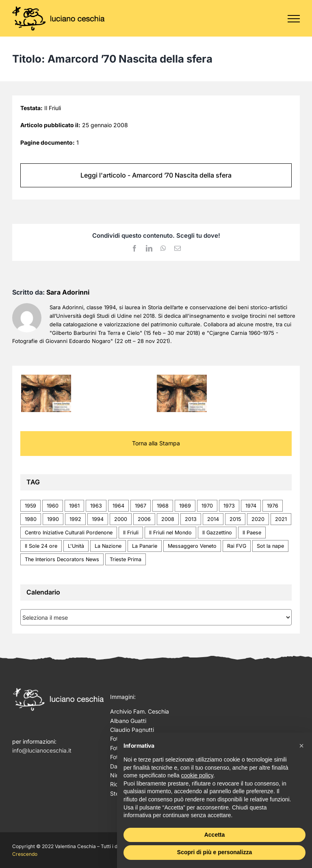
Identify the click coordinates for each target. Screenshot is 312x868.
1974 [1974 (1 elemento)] (251, 506)
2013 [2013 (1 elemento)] (191, 519)
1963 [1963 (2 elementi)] (96, 506)
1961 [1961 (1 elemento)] (74, 506)
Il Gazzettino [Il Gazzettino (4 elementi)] (217, 533)
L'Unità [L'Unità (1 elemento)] (76, 546)
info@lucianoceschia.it (42, 750)
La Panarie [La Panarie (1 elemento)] (145, 546)
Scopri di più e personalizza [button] (214, 852)
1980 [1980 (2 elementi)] (31, 519)
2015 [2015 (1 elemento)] (235, 519)
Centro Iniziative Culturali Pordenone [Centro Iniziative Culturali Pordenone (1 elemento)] (69, 533)
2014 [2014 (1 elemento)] (213, 519)
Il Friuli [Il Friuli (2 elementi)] (131, 533)
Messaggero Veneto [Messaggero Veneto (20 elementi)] (192, 546)
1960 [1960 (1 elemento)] (53, 506)
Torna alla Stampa (156, 443)
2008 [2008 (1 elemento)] (168, 519)
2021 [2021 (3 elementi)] (281, 519)
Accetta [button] (215, 835)
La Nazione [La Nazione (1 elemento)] (108, 546)
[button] (301, 746)
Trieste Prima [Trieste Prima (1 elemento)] (126, 559)
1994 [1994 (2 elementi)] (98, 519)
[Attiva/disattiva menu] (294, 19)
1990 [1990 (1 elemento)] (53, 519)
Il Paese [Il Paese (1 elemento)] (252, 533)
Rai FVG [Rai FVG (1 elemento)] (237, 546)
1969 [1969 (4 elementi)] (185, 506)
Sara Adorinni (68, 292)
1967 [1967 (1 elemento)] (141, 506)
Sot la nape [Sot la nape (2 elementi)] (270, 546)
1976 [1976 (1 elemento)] (273, 506)
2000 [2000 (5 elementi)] (121, 519)
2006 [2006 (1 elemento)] (144, 519)
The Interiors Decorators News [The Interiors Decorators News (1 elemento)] (62, 559)
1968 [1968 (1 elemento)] (163, 506)
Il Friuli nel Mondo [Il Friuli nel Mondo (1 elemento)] (170, 533)
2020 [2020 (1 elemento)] (258, 519)
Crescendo (25, 854)
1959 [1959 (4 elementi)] (30, 506)
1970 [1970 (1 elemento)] (207, 506)
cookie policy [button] (197, 775)
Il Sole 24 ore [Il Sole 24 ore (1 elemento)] (41, 546)
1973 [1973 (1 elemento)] (229, 506)
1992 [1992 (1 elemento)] (75, 519)
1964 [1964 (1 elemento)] (118, 506)
